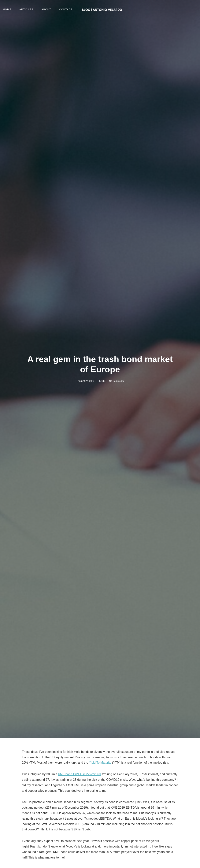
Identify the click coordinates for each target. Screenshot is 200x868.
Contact (66, 9)
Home (7, 9)
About (46, 9)
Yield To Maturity (100, 763)
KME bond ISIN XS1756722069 (79, 774)
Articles (26, 9)
